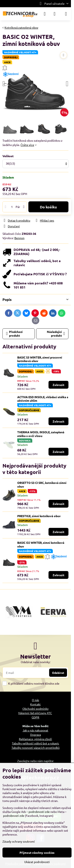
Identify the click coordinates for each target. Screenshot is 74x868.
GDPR (35, 717)
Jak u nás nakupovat (35, 730)
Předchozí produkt (14, 334)
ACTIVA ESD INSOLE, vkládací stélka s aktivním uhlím (43, 399)
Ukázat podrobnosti (37, 862)
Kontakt (35, 704)
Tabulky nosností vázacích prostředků (36, 748)
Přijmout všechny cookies (37, 853)
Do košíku (48, 207)
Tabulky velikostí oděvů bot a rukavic (36, 743)
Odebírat (58, 673)
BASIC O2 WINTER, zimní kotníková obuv (41, 544)
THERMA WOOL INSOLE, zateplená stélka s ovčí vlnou (41, 434)
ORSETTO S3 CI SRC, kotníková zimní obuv (42, 484)
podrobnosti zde (39, 812)
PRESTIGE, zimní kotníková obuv (39, 516)
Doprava (36, 735)
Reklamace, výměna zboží (35, 739)
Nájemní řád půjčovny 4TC (35, 713)
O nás (35, 700)
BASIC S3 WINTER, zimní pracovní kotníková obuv (40, 359)
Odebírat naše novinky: (36, 662)
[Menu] (66, 14)
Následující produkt (56, 334)
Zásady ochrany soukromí (19, 841)
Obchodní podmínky (35, 709)
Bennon (19, 238)
